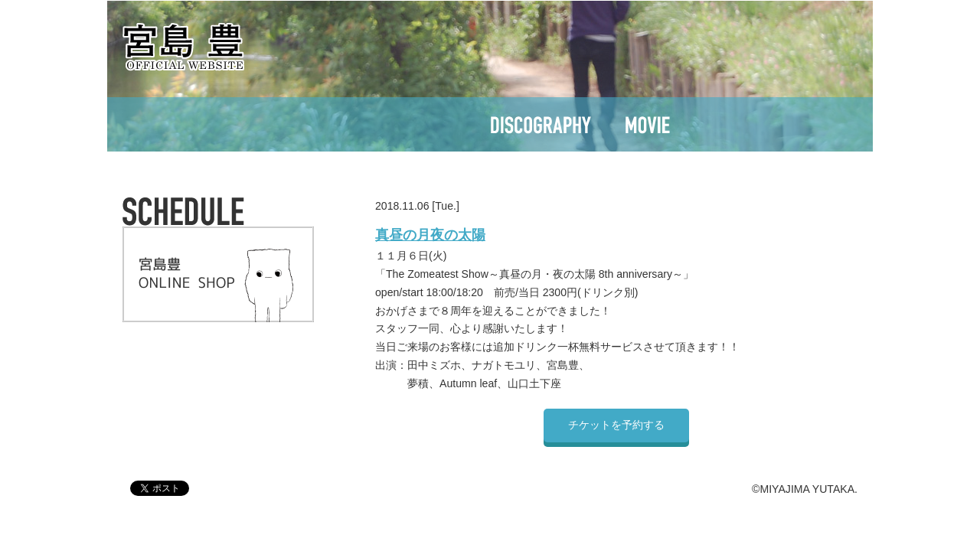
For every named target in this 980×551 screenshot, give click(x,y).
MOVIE (647, 124)
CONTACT (738, 124)
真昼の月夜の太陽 (430, 235)
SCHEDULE (319, 124)
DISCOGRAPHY (538, 124)
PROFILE (422, 124)
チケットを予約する (616, 425)
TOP (230, 124)
